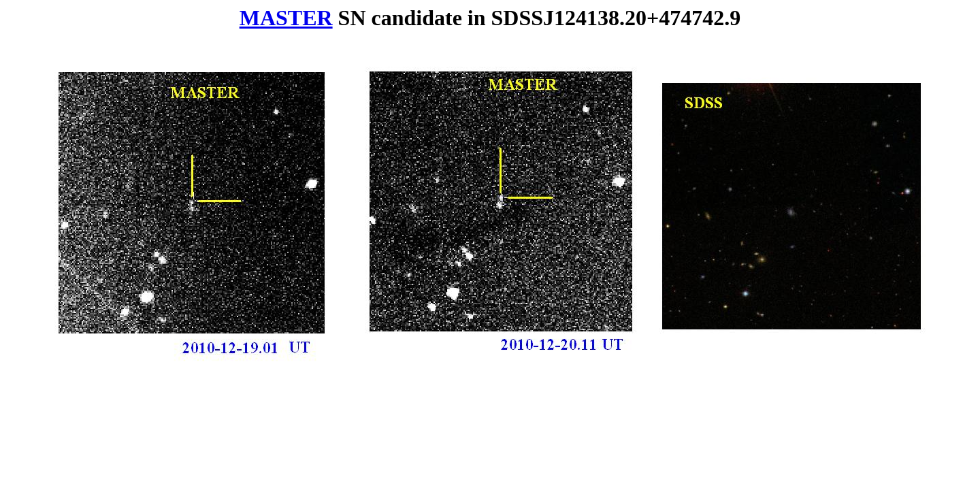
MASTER (286, 18)
